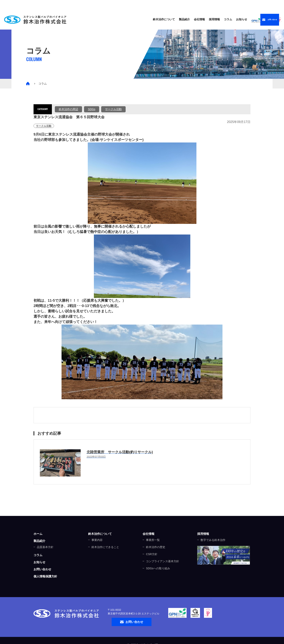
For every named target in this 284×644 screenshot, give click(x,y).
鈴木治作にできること (105, 547)
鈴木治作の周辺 (68, 109)
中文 (269, 5)
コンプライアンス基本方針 (163, 561)
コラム (191, 19)
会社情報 (149, 534)
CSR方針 (152, 554)
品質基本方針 (45, 547)
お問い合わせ (42, 569)
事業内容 (97, 540)
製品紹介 (148, 19)
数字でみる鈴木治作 (213, 540)
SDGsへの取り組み (158, 568)
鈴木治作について (100, 534)
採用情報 (203, 534)
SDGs (92, 109)
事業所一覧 (153, 540)
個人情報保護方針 (45, 576)
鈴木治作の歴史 (156, 547)
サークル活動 (113, 109)
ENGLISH (248, 5)
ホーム (38, 534)
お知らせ (205, 19)
